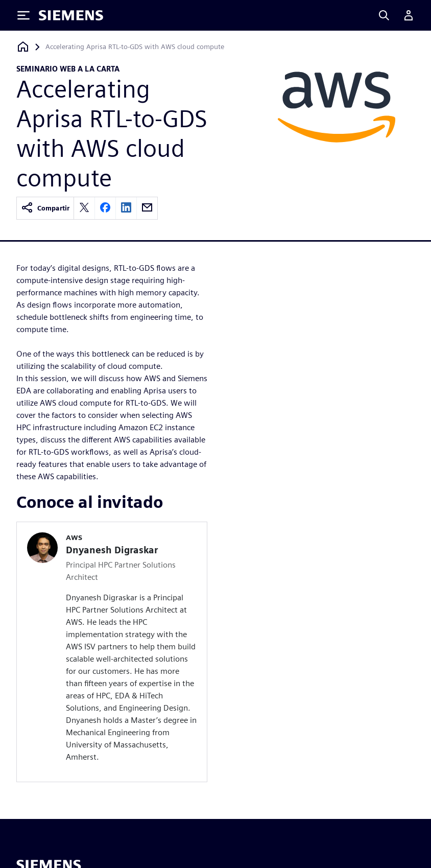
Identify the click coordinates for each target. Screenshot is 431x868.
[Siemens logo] (71, 15)
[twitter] (84, 208)
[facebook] (105, 208)
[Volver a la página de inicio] (23, 47)
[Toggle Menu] (23, 15)
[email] (147, 208)
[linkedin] (126, 208)
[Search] (384, 15)
